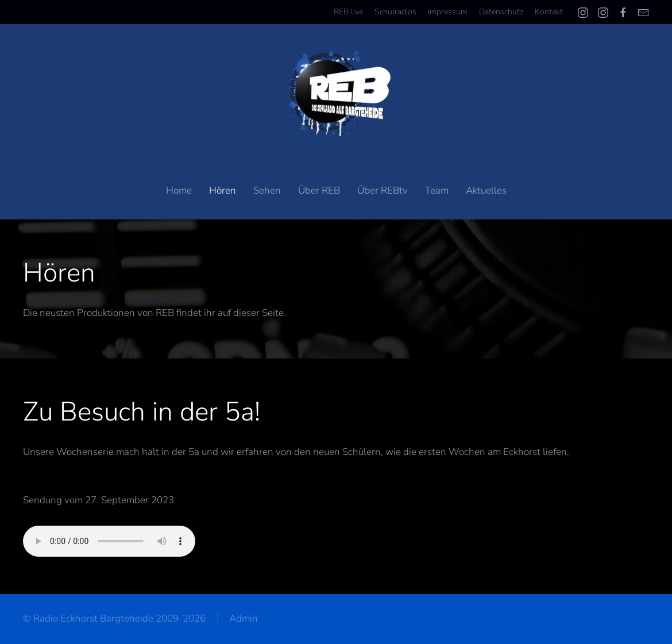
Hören (223, 190)
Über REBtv (383, 190)
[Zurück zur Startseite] (336, 93)
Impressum (448, 12)
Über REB (319, 190)
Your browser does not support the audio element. (109, 541)
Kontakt (549, 12)
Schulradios (395, 12)
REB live (348, 12)
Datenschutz (501, 12)
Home (179, 190)
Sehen (267, 190)
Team (437, 190)
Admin (244, 618)
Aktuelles (486, 190)
